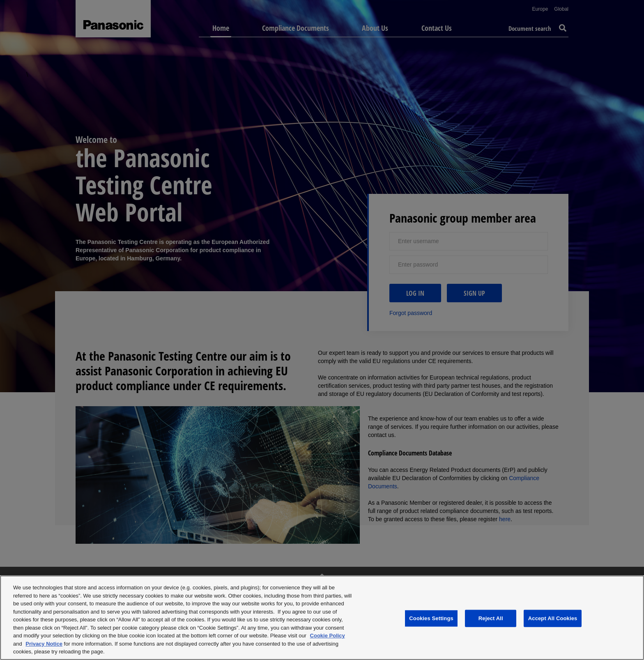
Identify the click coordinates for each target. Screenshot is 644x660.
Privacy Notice (44, 644)
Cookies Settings (431, 618)
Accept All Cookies (553, 618)
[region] (322, 618)
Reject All (491, 618)
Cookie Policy (328, 636)
